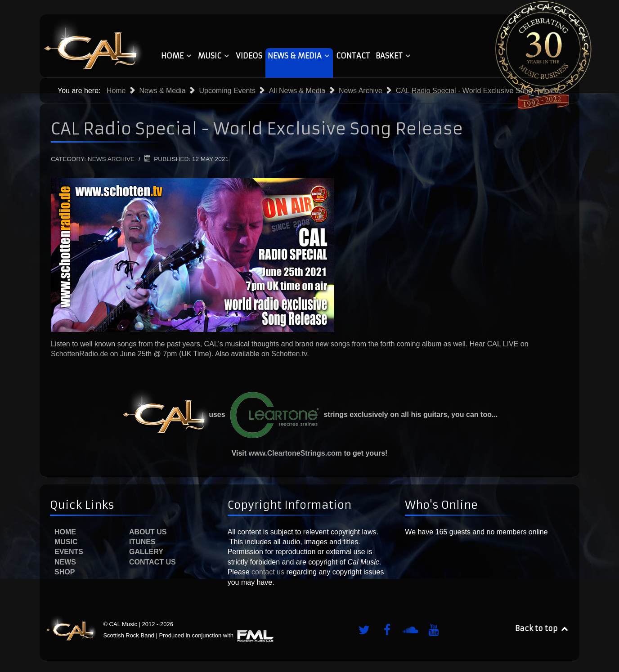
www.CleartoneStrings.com (295, 453)
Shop (65, 572)
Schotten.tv (289, 354)
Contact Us (153, 562)
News (65, 562)
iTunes (142, 542)
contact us (267, 572)
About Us (148, 532)
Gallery (146, 552)
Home (65, 532)
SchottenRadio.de (79, 354)
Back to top (542, 628)
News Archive (111, 159)
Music (66, 542)
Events (69, 552)
